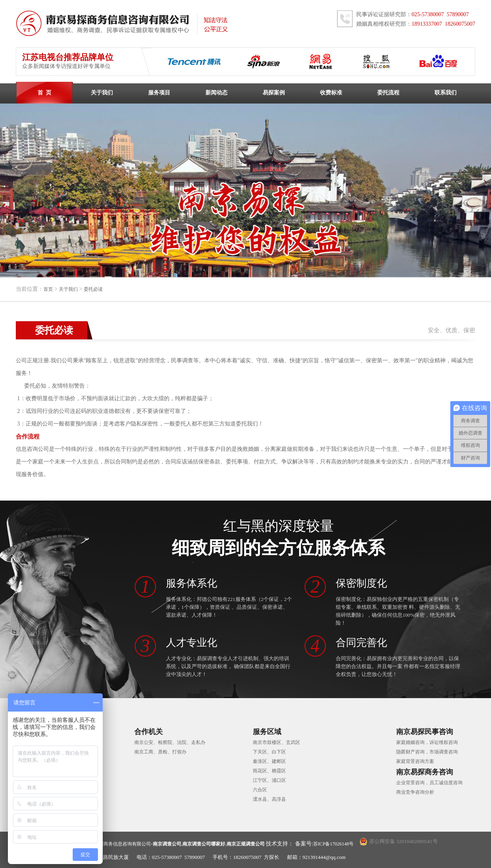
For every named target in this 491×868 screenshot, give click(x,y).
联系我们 (446, 93)
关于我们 (102, 93)
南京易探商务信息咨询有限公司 (118, 844)
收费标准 (331, 93)
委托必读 (93, 289)
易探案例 (274, 93)
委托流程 (388, 93)
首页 (48, 289)
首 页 (44, 93)
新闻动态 (216, 93)
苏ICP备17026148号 (334, 844)
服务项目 (159, 93)
